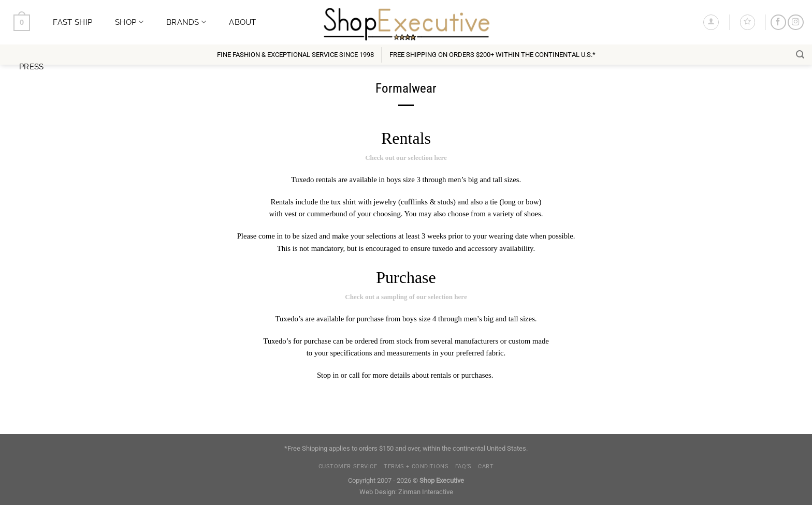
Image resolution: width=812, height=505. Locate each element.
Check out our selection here (406, 158)
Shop (129, 22)
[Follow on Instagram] (795, 23)
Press (31, 66)
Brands (186, 22)
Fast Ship (72, 22)
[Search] (800, 55)
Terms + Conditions (416, 466)
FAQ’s (463, 466)
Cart (486, 466)
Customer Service (348, 466)
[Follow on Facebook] (778, 23)
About (242, 22)
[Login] (711, 22)
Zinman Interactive (426, 492)
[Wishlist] (748, 22)
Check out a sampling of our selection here (406, 297)
